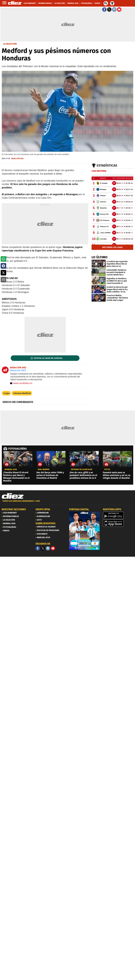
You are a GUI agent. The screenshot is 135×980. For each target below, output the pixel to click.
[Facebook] (38, 548)
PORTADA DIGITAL (79, 509)
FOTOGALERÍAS (17, 449)
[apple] (118, 523)
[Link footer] (13, 496)
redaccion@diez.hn (21, 383)
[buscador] (106, 3)
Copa (7, 393)
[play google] (118, 515)
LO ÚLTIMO (100, 257)
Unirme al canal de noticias (48, 358)
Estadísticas (107, 165)
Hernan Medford (22, 393)
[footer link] (67, 503)
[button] (3, 259)
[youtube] (53, 548)
